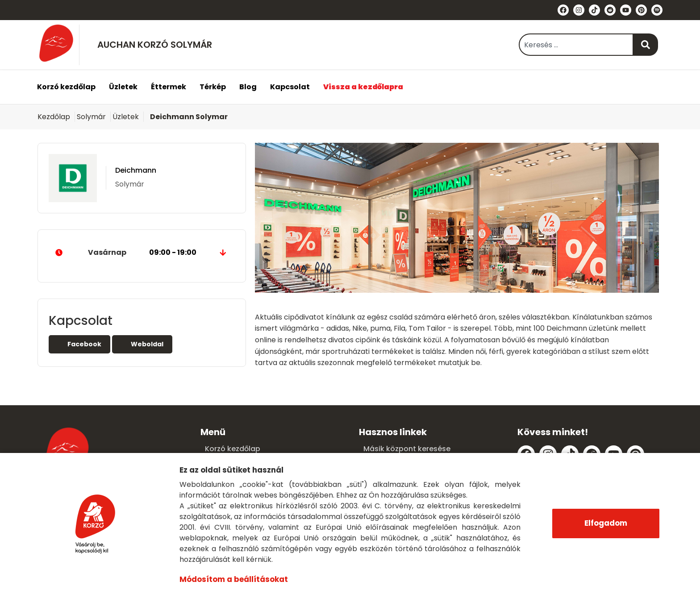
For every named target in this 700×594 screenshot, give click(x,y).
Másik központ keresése (407, 449)
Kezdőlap (54, 117)
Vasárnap (142, 253)
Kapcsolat (290, 87)
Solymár (91, 117)
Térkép (213, 87)
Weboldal (142, 344)
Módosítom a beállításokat (233, 579)
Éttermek (169, 87)
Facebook (79, 344)
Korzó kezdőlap (66, 87)
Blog (248, 87)
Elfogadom (606, 523)
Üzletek (123, 87)
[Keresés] (646, 45)
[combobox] (576, 45)
